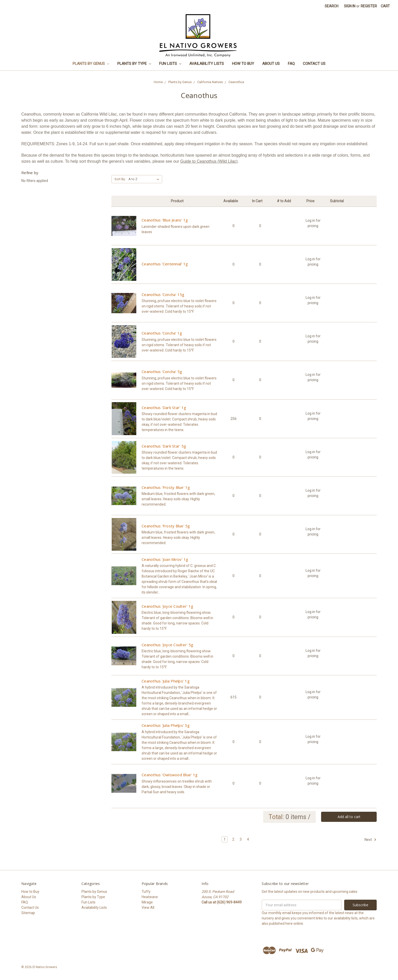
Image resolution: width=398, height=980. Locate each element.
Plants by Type (134, 64)
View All (148, 908)
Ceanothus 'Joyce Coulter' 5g (167, 645)
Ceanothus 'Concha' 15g (163, 294)
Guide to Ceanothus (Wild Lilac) (209, 161)
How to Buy (243, 64)
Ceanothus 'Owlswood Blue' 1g (170, 775)
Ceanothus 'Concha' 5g (162, 372)
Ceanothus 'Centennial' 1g (165, 264)
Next (370, 840)
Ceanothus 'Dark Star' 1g (164, 408)
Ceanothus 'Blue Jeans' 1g (165, 220)
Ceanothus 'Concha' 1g (162, 333)
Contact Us (314, 64)
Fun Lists (170, 64)
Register (369, 6)
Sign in (350, 6)
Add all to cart (349, 817)
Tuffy (146, 892)
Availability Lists (207, 64)
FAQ (291, 64)
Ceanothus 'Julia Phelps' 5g (166, 725)
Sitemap (28, 913)
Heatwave (150, 897)
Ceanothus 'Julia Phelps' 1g (166, 681)
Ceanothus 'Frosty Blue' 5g (166, 526)
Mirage (147, 902)
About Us (271, 64)
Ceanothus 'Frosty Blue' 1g (166, 487)
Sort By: (120, 179)
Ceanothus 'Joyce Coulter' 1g (167, 606)
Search (331, 6)
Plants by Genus (91, 64)
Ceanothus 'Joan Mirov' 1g (165, 559)
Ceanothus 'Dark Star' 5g (164, 446)
